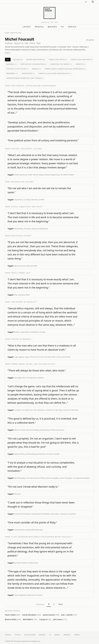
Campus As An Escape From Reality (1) (55, 73)
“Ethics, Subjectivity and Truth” (27, 207)
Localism (18, 410)
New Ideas (55, 514)
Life (16, 295)
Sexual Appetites (21, 595)
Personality (18, 229)
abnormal (18, 266)
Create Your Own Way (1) (82, 60)
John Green (60, 619)
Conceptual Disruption (81, 478)
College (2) (18, 60)
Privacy (67, 635)
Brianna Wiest (13, 619)
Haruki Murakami (32, 615)
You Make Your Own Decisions (33, 410)
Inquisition (18, 200)
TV (62, 27)
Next (61, 604)
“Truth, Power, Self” (21, 273)
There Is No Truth (36, 357)
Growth (41, 200)
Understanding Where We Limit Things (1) (25, 78)
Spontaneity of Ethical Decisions (52, 430)
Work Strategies (53, 478)
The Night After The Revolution (26, 378)
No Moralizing (31, 454)
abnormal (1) (12, 73)
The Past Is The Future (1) (17, 69)
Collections (30, 635)
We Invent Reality (33, 430)
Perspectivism (20, 530)
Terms (77, 635)
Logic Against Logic (21, 357)
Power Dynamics (21, 175)
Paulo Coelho (13, 615)
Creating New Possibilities (40, 514)
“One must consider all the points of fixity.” (32, 522)
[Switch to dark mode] (86, 2)
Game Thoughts (66, 478)
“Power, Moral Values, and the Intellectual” (33, 364)
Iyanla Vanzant (51, 615)
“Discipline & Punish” (21, 236)
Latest (27, 27)
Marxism (18, 494)
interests (21, 295)
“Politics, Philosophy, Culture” (26, 149)
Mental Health (32, 266)
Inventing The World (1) (61, 64)
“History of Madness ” (22, 339)
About (57, 635)
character (27, 229)
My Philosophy (20, 478)
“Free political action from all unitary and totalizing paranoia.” (43, 140)
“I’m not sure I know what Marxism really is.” (33, 487)
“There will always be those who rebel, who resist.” (37, 370)
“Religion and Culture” (22, 182)
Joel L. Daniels (69, 615)
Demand (34, 200)
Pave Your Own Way (71, 410)
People (39, 27)
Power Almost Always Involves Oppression (44, 175)
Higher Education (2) (36, 60)
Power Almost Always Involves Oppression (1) (65, 69)
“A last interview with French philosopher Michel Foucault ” (42, 537)
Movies (52, 27)
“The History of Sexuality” (24, 302)
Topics (72, 27)
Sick (24, 266)
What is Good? (20, 430)
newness (63, 514)
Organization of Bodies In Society (33, 332)
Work (28, 295)
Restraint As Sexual (35, 595)
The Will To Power (67, 175)
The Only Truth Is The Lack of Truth (57, 357)
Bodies (17, 332)
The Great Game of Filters (36, 478)
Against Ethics (20, 454)
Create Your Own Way (54, 410)
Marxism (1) (11, 64)
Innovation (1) (28, 73)
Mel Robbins (30, 619)
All (8, 60)
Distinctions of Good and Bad (48, 454)
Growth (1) (80, 64)
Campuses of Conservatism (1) (33, 64)
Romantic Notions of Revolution (26, 563)
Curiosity (27, 200)
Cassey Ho (45, 619)
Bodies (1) (36, 69)
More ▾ (8, 53)
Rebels (41, 378)
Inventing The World (22, 514)
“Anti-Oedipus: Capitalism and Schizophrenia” (34, 86)
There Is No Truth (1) (58, 60)
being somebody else (40, 229)
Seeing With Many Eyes (35, 530)
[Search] (93, 2)
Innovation (72, 514)
